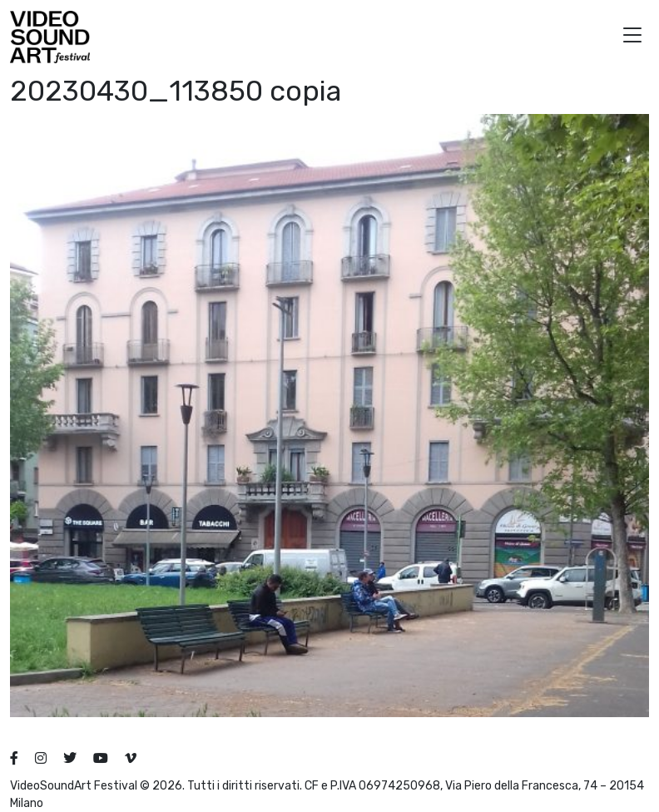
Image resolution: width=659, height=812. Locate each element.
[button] (632, 37)
